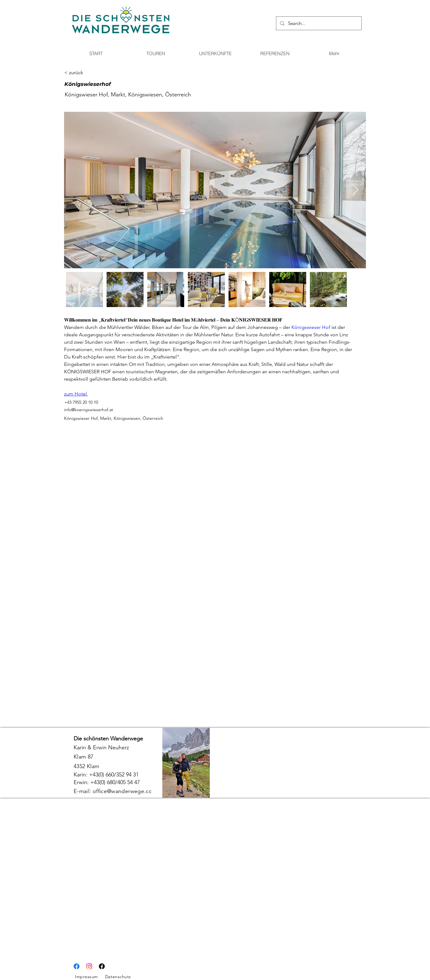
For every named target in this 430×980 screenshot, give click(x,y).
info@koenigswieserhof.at (89, 410)
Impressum (86, 977)
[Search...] (318, 23)
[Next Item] (355, 190)
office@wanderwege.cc (122, 791)
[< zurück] (86, 73)
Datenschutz (118, 977)
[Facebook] (77, 966)
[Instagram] (89, 966)
